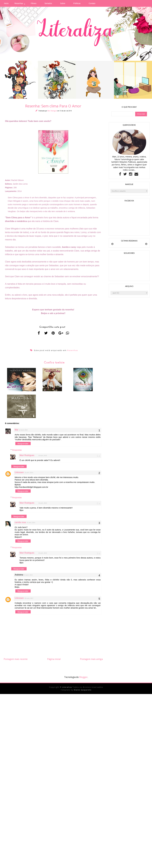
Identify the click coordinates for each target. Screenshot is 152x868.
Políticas (77, 3)
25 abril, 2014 (28, 577)
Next (146, 244)
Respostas (17, 452)
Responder (23, 445)
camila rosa (20, 524)
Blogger (83, 679)
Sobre (63, 3)
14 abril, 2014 (23, 432)
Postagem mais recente (16, 661)
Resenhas (19, 3)
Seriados (48, 3)
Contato (92, 3)
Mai (16, 432)
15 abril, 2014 (29, 475)
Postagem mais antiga (91, 661)
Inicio (6, 3)
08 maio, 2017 (29, 600)
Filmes (34, 3)
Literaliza (67, 689)
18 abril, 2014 (43, 457)
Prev (112, 244)
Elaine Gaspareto (83, 692)
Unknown (19, 474)
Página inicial (54, 661)
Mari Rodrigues (52, 111)
